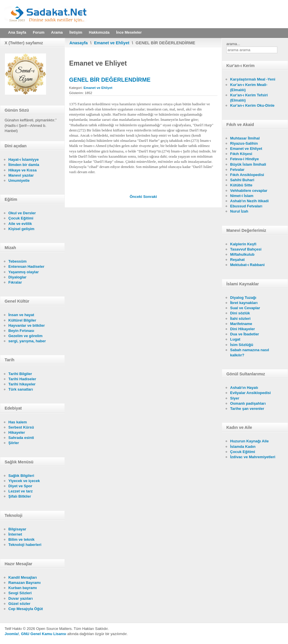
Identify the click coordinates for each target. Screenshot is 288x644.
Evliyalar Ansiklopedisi (250, 393)
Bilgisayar (17, 529)
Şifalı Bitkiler (20, 496)
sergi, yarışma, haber (27, 341)
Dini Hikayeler (242, 329)
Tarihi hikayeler (22, 384)
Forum (39, 32)
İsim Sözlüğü (242, 345)
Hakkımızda (99, 32)
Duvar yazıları (21, 598)
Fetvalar (237, 170)
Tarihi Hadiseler (22, 379)
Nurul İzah (239, 211)
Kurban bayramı (23, 588)
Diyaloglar (17, 277)
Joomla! (12, 634)
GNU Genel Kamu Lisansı (44, 634)
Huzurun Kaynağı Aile (249, 441)
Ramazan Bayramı (24, 583)
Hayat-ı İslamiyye (24, 159)
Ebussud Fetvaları (246, 206)
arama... (233, 44)
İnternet (15, 534)
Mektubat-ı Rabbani (247, 265)
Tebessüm (17, 261)
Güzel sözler (19, 604)
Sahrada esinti (21, 438)
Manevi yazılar (21, 175)
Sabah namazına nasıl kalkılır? (250, 352)
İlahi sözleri (240, 319)
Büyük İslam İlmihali (248, 164)
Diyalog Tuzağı (243, 298)
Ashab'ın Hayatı (244, 388)
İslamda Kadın (243, 447)
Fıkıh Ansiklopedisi (247, 175)
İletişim (76, 32)
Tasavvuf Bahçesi (246, 249)
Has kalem (18, 422)
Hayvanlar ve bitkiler (26, 325)
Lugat (235, 339)
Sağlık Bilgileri (21, 476)
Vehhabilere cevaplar (249, 191)
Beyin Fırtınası (21, 331)
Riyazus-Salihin (244, 143)
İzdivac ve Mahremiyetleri (253, 457)
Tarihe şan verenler (247, 409)
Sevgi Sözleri (20, 593)
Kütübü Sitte (241, 185)
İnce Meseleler (129, 32)
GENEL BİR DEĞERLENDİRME (110, 80)
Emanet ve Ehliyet (112, 43)
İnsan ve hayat (21, 315)
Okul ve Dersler (22, 213)
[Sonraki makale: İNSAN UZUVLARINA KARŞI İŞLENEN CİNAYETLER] (150, 197)
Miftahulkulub (242, 254)
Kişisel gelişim (21, 229)
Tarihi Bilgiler (20, 374)
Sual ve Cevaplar (245, 308)
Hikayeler (17, 432)
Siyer (235, 398)
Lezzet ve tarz (21, 491)
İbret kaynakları (244, 303)
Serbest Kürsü (21, 427)
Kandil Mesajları (23, 577)
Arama (57, 32)
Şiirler (14, 443)
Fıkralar (15, 282)
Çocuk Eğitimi (21, 218)
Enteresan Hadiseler (26, 266)
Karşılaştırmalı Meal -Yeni (253, 79)
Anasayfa (79, 43)
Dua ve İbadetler (245, 334)
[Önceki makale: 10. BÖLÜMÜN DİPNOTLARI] (136, 197)
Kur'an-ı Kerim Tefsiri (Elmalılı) (249, 98)
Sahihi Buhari (242, 180)
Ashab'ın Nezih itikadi (249, 201)
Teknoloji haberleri (25, 545)
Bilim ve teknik (21, 539)
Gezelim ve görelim (25, 336)
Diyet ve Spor (20, 486)
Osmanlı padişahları (248, 403)
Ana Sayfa (17, 32)
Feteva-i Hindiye (245, 159)
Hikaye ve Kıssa (22, 170)
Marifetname (241, 324)
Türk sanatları (21, 389)
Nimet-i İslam (242, 196)
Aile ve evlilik (20, 224)
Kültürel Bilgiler (22, 320)
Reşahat (237, 260)
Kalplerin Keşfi (243, 244)
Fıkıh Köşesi (241, 154)
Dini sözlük (240, 313)
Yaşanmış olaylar (24, 272)
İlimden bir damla (24, 165)
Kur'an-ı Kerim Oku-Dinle (252, 105)
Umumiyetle (19, 180)
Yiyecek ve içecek (24, 481)
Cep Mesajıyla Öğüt (26, 609)
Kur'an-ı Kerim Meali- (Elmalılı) (249, 87)
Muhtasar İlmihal (245, 138)
